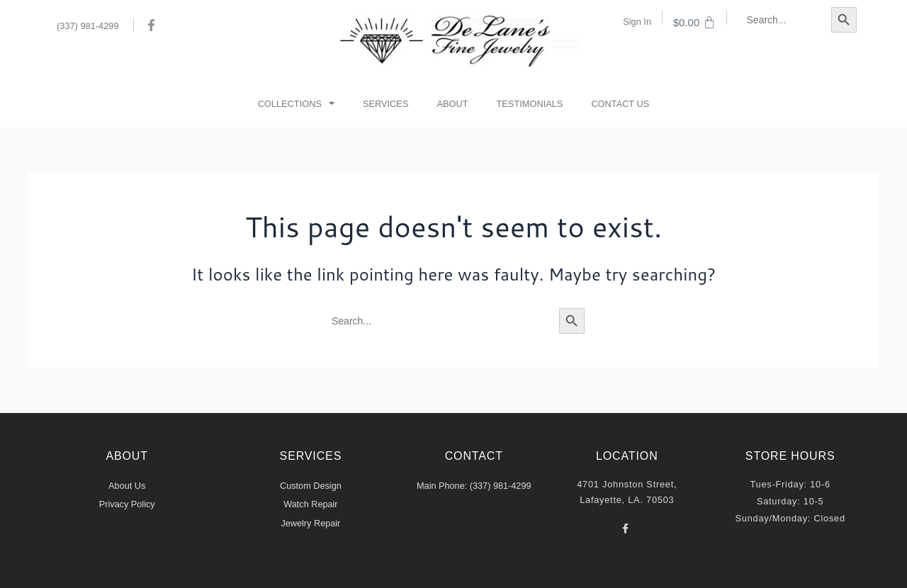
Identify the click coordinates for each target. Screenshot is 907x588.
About (452, 104)
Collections (296, 104)
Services (385, 104)
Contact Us (620, 104)
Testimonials (530, 104)
